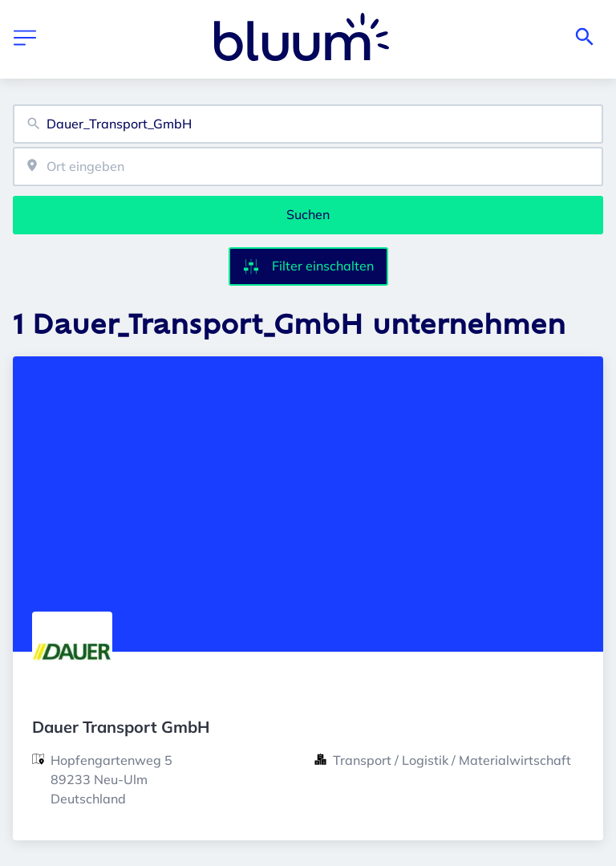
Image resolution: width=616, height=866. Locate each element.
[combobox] (308, 124)
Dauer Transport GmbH (121, 727)
